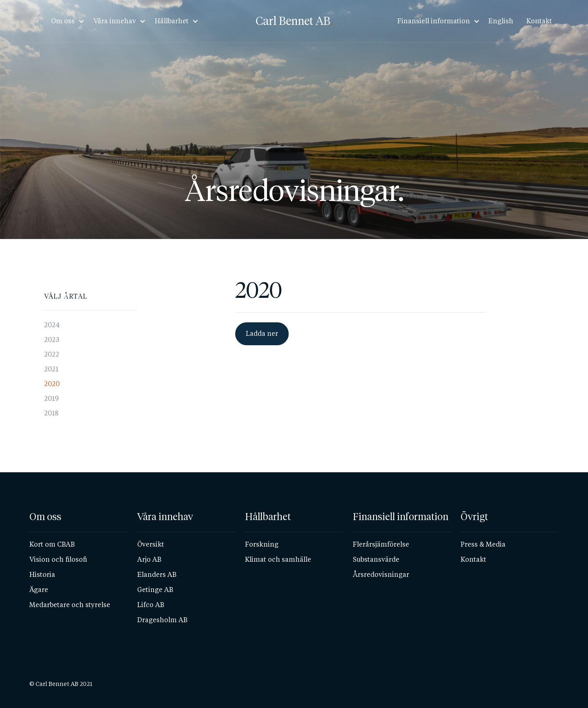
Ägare (39, 590)
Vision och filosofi (58, 559)
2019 (51, 399)
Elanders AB (157, 575)
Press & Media (483, 544)
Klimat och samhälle (278, 559)
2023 (52, 340)
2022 (52, 354)
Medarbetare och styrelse (70, 605)
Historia (42, 575)
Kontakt (539, 21)
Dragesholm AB (162, 620)
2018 (51, 413)
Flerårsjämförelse (381, 544)
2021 (51, 369)
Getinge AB (155, 590)
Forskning (262, 544)
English (501, 21)
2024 (52, 325)
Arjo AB (149, 559)
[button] (65, 21)
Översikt (151, 544)
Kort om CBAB (52, 544)
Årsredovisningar (381, 575)
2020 (52, 384)
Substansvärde (376, 559)
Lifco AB (151, 605)
